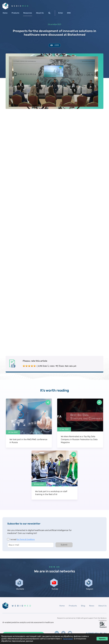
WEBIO (21, 6)
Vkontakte (20, 591)
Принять (102, 639)
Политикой (68, 639)
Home (5, 13)
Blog (83, 608)
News (91, 608)
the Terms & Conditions (26, 540)
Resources (28, 13)
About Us (40, 13)
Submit (64, 545)
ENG (69, 13)
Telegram (89, 591)
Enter (61, 13)
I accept (22, 540)
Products (15, 13)
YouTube (54, 591)
